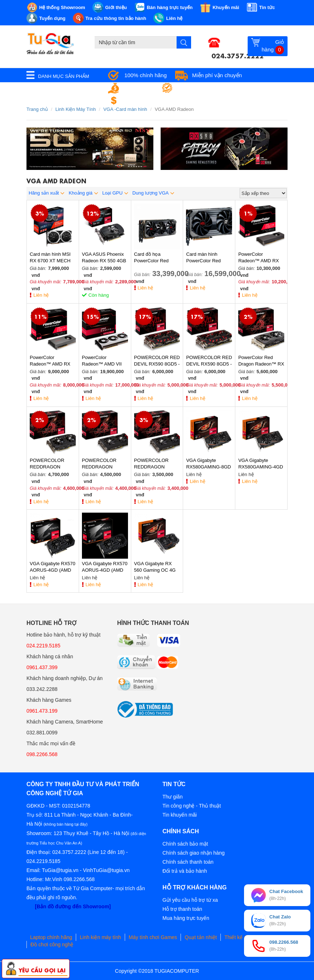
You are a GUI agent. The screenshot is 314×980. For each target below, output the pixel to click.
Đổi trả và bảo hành (185, 871)
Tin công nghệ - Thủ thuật (192, 806)
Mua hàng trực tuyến (186, 918)
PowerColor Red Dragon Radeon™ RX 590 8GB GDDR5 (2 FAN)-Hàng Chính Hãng (261, 361)
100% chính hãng (146, 75)
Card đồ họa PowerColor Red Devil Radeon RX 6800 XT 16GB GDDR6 (152, 258)
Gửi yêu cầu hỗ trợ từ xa (190, 900)
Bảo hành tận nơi (199, 88)
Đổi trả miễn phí (144, 101)
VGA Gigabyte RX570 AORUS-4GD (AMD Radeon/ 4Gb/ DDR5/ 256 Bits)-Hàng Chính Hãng (53, 567)
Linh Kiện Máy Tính (76, 109)
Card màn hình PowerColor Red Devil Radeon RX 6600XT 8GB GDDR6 (208, 258)
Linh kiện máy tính (100, 937)
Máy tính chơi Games (153, 937)
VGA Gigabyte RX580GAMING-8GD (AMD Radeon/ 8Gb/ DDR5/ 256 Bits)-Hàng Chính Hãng (208, 464)
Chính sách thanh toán (188, 862)
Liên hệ (41, 295)
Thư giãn (173, 797)
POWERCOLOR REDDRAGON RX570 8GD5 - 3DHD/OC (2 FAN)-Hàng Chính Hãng (102, 464)
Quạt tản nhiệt (201, 937)
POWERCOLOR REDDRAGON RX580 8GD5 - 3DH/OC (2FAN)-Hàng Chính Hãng (49, 464)
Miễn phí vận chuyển (217, 75)
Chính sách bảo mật (185, 844)
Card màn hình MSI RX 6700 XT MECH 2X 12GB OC (50, 258)
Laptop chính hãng (51, 937)
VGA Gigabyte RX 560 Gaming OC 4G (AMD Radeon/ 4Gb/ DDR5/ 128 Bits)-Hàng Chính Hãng (156, 567)
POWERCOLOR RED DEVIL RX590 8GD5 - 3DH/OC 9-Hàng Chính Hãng (157, 361)
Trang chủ (37, 109)
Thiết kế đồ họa (242, 937)
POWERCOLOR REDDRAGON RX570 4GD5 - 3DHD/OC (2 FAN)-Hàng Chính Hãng (154, 464)
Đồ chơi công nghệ (52, 944)
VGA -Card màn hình (125, 109)
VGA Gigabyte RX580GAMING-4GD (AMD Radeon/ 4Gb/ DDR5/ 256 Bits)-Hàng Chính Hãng (261, 464)
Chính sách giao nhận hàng (193, 853)
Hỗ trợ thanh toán (182, 909)
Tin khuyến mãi (180, 815)
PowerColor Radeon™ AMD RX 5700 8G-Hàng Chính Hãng (52, 361)
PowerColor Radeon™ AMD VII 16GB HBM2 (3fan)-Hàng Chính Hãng (103, 361)
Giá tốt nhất (139, 88)
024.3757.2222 (237, 55)
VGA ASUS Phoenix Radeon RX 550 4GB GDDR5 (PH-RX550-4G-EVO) (104, 258)
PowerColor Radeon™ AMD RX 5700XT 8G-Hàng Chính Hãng (259, 258)
